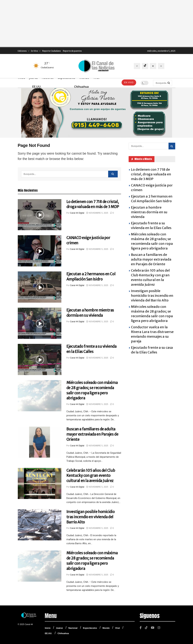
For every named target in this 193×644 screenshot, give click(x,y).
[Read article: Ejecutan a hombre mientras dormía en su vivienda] (40, 323)
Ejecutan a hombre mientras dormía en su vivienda (149, 212)
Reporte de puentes (72, 51)
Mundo (106, 628)
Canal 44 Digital (77, 213)
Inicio (48, 628)
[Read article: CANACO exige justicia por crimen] (40, 251)
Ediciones (22, 51)
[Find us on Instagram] (161, 66)
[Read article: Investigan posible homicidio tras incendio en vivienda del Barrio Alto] (40, 525)
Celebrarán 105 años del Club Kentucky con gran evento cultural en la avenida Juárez (91, 476)
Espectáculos (90, 628)
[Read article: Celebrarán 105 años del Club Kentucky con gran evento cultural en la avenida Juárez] (40, 484)
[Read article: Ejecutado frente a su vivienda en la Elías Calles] (40, 359)
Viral (118, 628)
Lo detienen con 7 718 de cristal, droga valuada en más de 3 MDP (151, 174)
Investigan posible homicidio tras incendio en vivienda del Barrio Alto (91, 517)
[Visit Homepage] (96, 66)
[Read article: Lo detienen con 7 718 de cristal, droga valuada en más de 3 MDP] (40, 215)
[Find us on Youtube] (153, 66)
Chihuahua (81, 87)
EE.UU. (37, 87)
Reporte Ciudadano (52, 51)
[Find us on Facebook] (137, 66)
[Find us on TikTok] (145, 66)
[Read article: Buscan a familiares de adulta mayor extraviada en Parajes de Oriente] (40, 442)
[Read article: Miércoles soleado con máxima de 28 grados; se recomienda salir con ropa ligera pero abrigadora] (40, 396)
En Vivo (35, 51)
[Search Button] (169, 83)
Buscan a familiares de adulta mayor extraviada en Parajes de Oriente (92, 434)
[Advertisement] (96, 23)
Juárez (59, 628)
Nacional (73, 628)
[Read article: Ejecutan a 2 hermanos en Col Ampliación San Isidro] (40, 287)
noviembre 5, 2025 (97, 213)
